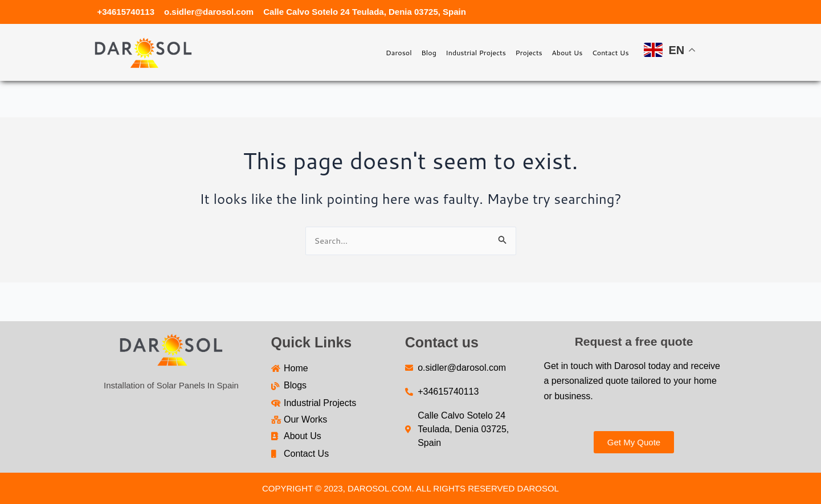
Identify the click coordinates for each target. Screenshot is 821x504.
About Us (545, 52)
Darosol (319, 52)
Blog (361, 52)
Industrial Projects (424, 52)
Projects (493, 52)
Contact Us (603, 52)
